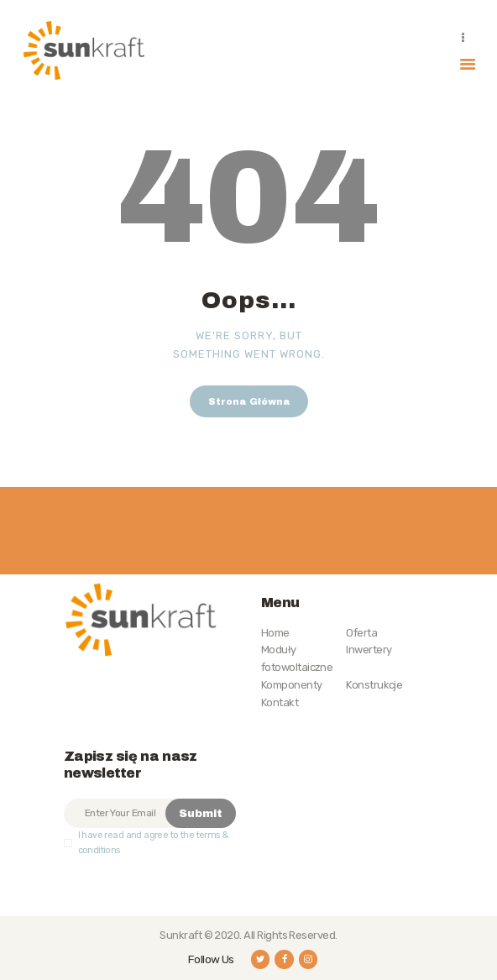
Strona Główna (249, 401)
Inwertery (369, 650)
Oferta (361, 633)
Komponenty (292, 685)
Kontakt (280, 702)
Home (275, 633)
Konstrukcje (374, 685)
